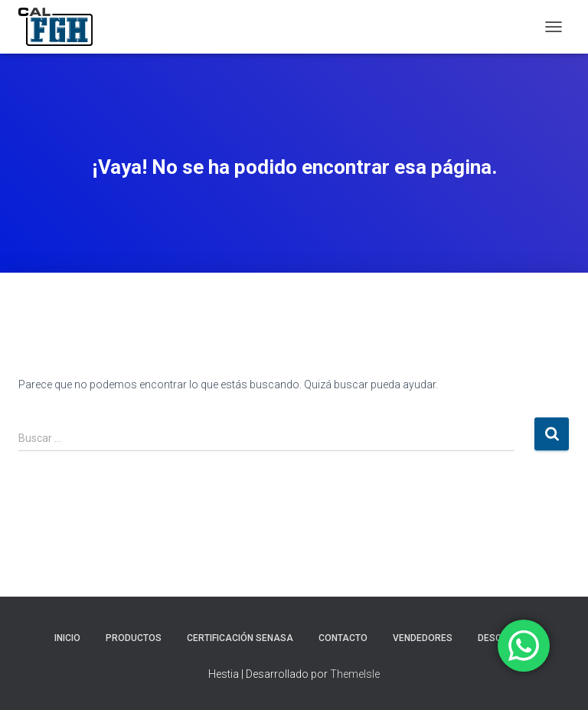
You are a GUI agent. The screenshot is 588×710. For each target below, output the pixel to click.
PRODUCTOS (134, 638)
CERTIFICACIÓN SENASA (240, 638)
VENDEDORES (423, 638)
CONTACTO (343, 638)
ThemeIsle (355, 674)
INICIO (67, 638)
